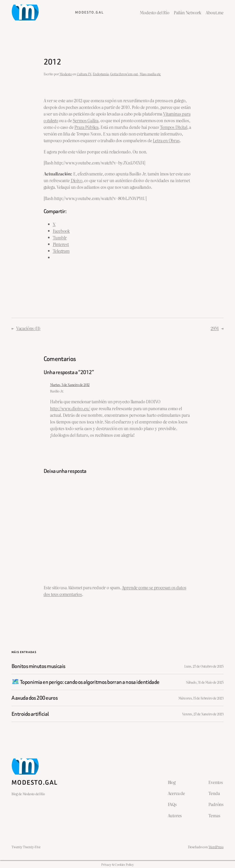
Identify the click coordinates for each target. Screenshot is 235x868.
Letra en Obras (166, 140)
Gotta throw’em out (124, 74)
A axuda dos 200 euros (35, 698)
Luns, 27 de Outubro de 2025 (204, 666)
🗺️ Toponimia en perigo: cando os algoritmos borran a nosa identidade (85, 682)
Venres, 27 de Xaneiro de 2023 (203, 714)
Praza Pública (86, 127)
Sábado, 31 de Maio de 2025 (205, 682)
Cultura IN (84, 74)
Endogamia (101, 74)
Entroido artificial (30, 714)
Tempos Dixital (173, 127)
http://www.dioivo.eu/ (70, 408)
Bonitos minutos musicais (38, 666)
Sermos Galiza (86, 120)
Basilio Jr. (57, 391)
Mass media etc (150, 74)
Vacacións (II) (28, 328)
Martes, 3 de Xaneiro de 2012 (70, 385)
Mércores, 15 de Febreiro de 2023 (201, 698)
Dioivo (77, 180)
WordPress (216, 847)
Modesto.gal (89, 12)
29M (215, 328)
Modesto (66, 74)
